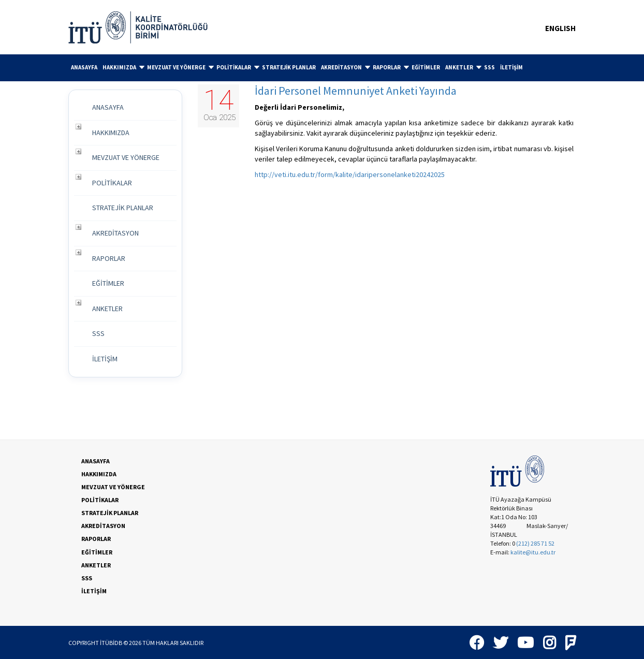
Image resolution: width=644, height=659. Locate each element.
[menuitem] (84, 68)
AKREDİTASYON (346, 67)
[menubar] (322, 68)
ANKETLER (463, 67)
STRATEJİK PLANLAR (289, 67)
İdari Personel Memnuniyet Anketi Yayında (356, 91)
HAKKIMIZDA (123, 67)
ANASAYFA (84, 67)
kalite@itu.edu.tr (533, 552)
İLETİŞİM (511, 67)
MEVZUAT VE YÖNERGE (180, 67)
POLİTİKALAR (238, 67)
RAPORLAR (391, 67)
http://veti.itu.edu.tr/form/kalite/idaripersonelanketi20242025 (350, 174)
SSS (489, 67)
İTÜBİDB (111, 643)
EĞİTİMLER (426, 67)
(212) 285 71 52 (535, 543)
